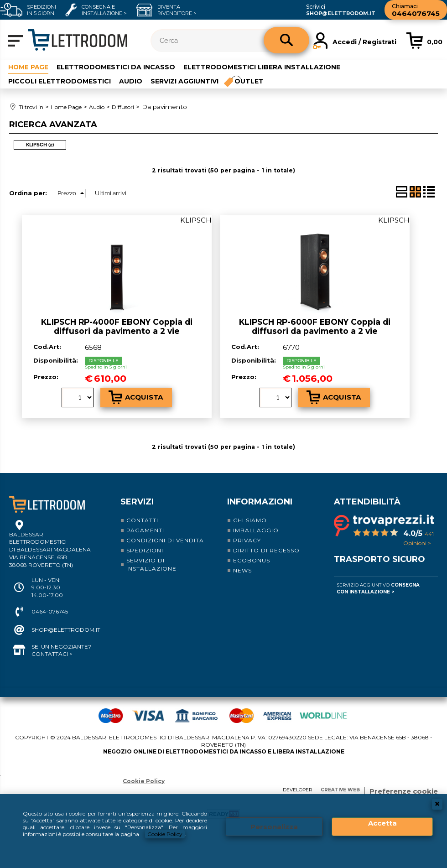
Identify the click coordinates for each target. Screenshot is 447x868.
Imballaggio (256, 530)
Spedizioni (145, 550)
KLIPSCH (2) (40, 144)
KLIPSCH (196, 220)
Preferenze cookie (404, 791)
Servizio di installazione (151, 564)
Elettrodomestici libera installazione (263, 67)
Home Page (29, 67)
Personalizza (274, 827)
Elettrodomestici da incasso (117, 67)
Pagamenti (145, 530)
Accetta (382, 823)
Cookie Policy (165, 834)
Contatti (142, 520)
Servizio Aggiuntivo (378, 588)
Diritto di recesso (266, 550)
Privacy (247, 540)
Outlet (249, 81)
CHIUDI (437, 804)
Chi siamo (250, 520)
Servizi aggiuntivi (185, 81)
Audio (131, 81)
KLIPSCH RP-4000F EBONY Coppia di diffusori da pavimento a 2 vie (117, 326)
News (242, 570)
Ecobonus (252, 560)
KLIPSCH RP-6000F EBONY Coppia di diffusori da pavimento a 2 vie (315, 326)
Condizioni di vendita (165, 540)
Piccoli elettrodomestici (60, 81)
